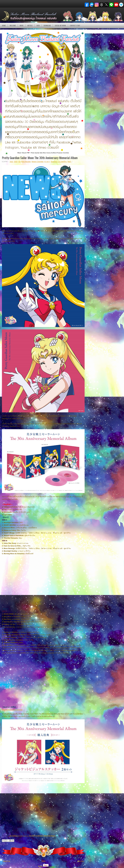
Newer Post (6, 861)
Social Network (60, 26)
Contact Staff (75, 26)
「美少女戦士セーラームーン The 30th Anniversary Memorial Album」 (32, 836)
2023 (16, 162)
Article (30, 26)
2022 (11, 162)
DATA (38, 26)
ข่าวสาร (47, 162)
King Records (26, 162)
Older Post (80, 861)
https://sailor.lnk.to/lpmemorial (12, 710)
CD (19, 162)
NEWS (22, 26)
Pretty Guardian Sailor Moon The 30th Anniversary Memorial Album (40, 158)
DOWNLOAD (47, 26)
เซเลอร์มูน (54, 162)
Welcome (13, 26)
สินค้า (69, 162)
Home (4, 26)
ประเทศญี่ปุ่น (62, 162)
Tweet (40, 866)
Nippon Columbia (37, 162)
